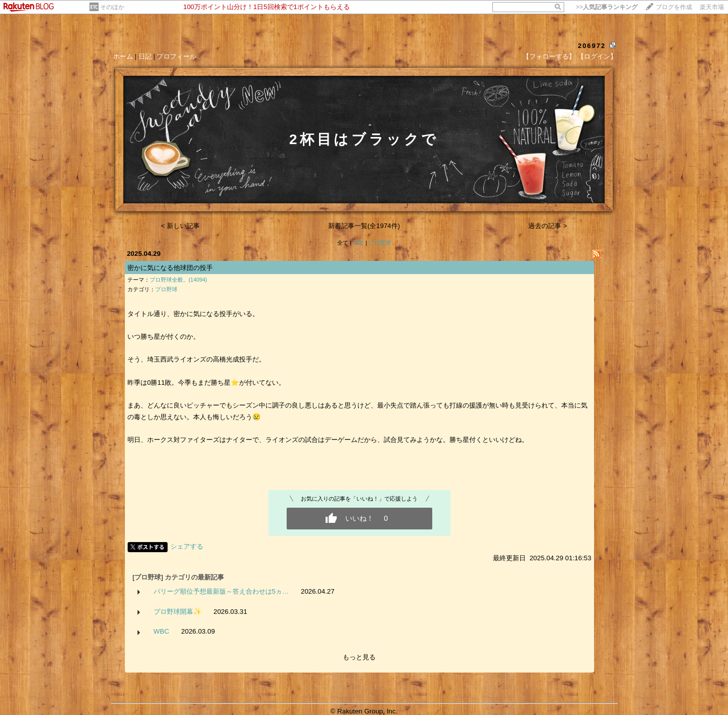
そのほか (112, 7)
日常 (358, 243)
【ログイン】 (597, 56)
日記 (145, 56)
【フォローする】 (549, 56)
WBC (162, 631)
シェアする (187, 546)
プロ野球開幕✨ (178, 612)
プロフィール (176, 56)
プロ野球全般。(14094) (178, 280)
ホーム (123, 56)
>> (607, 7)
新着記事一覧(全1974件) (364, 226)
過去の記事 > (548, 226)
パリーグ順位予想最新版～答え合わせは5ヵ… (221, 591)
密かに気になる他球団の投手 (170, 268)
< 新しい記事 (180, 226)
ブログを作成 (674, 7)
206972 (592, 46)
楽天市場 (712, 7)
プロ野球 (380, 243)
